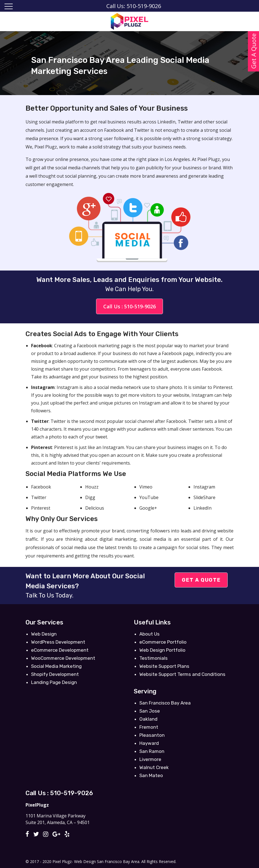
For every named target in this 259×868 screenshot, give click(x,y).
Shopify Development (55, 674)
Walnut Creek (154, 767)
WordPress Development (58, 642)
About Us (149, 634)
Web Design (44, 634)
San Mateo (151, 775)
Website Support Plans (164, 666)
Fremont (149, 727)
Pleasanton (152, 735)
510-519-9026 (72, 793)
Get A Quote (201, 580)
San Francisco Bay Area (165, 703)
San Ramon (152, 751)
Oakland (148, 719)
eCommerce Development (60, 650)
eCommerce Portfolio (163, 642)
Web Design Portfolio (162, 650)
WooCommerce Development (63, 658)
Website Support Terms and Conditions (182, 674)
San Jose (150, 711)
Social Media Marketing (56, 666)
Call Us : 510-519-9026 (129, 306)
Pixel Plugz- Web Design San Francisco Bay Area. (96, 861)
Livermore (150, 759)
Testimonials (154, 658)
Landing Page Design (54, 682)
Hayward (149, 743)
